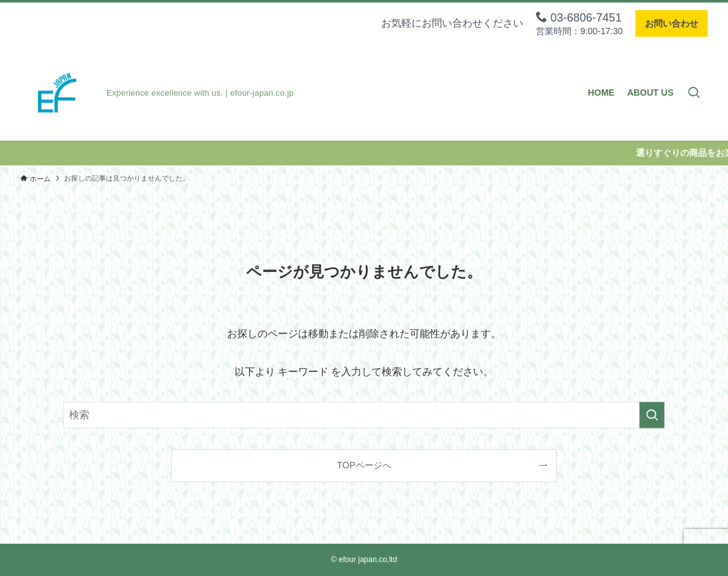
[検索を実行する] (652, 415)
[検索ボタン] (694, 93)
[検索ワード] (364, 415)
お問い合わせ (672, 23)
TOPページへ (364, 465)
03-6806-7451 (579, 17)
